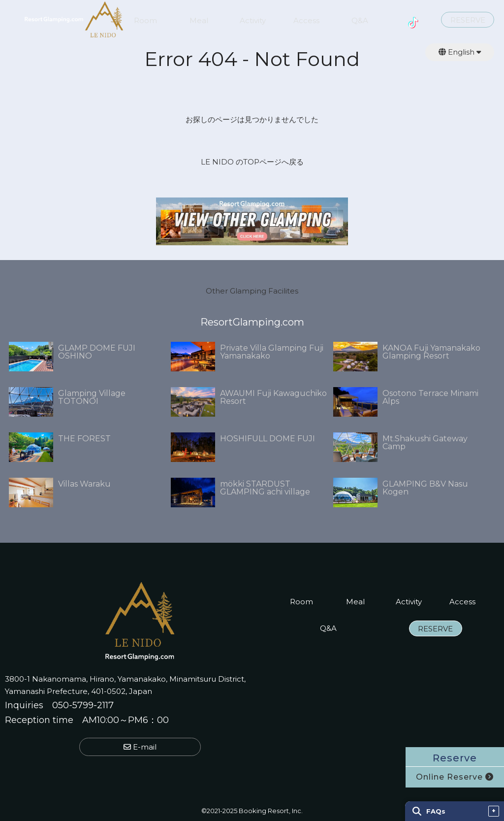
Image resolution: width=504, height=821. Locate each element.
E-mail (140, 747)
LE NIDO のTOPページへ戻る (252, 162)
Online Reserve (455, 777)
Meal (199, 21)
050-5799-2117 (83, 705)
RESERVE (468, 20)
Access (306, 21)
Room (145, 21)
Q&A (360, 21)
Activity (253, 21)
